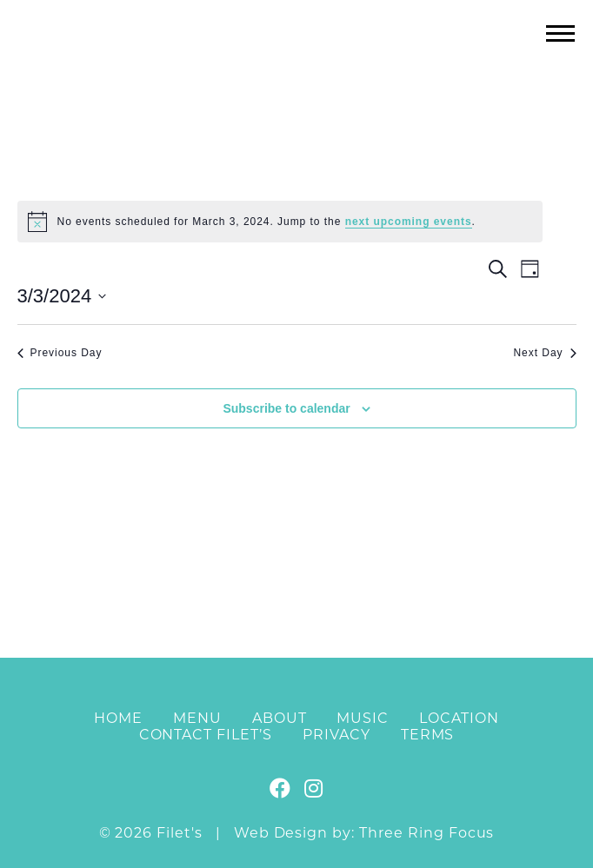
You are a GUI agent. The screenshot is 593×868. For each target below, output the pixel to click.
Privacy (336, 735)
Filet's (297, 68)
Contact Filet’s (206, 735)
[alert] (280, 222)
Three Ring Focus (426, 833)
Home (118, 718)
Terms (428, 735)
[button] (560, 33)
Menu (197, 718)
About (280, 718)
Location (459, 718)
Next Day (544, 353)
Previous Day (60, 353)
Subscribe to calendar (286, 408)
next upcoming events (409, 222)
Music (363, 718)
